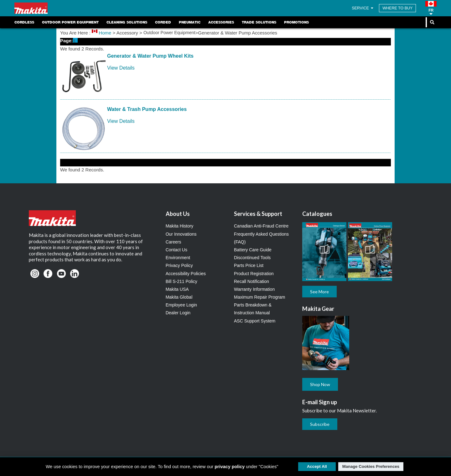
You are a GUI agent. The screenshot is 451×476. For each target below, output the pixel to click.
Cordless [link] (24, 22)
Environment (178, 258)
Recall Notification (251, 281)
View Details (121, 68)
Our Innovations (181, 234)
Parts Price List (249, 265)
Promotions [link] (296, 22)
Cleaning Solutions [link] (127, 22)
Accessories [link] (221, 22)
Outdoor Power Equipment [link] (70, 22)
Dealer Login (178, 313)
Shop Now (320, 384)
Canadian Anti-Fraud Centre (261, 226)
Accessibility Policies (186, 274)
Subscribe (320, 424)
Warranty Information (254, 289)
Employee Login (181, 305)
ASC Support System (255, 321)
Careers (174, 242)
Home (105, 33)
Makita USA (177, 289)
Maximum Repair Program (259, 297)
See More (319, 292)
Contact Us (176, 250)
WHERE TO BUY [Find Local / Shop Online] (397, 8)
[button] (431, 8)
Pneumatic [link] (190, 22)
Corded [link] (163, 22)
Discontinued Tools (252, 258)
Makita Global (179, 297)
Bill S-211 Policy (181, 281)
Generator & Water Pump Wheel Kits (150, 56)
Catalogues (317, 214)
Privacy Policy (179, 265)
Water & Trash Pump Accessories (147, 109)
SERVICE (363, 8)
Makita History (180, 226)
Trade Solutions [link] (259, 22)
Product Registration (254, 274)
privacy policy (230, 467)
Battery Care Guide (253, 250)
